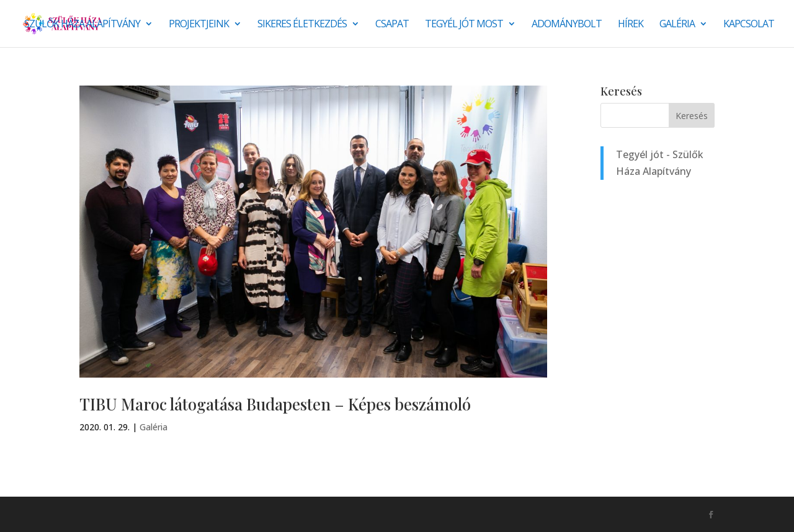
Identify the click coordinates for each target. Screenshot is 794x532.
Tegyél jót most (464, 25)
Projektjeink (199, 25)
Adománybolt (567, 25)
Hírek (631, 25)
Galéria (677, 25)
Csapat (392, 25)
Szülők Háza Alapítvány (82, 25)
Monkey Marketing (146, 514)
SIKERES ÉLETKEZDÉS (302, 25)
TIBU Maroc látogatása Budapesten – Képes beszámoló (275, 404)
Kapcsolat (749, 25)
